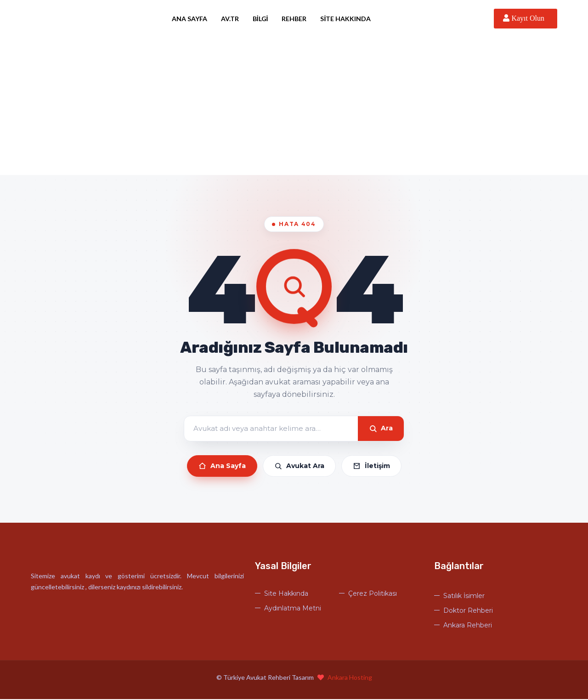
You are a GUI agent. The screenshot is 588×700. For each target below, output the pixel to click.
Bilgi (264, 19)
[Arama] (271, 429)
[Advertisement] (294, 107)
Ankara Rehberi (468, 626)
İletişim (371, 467)
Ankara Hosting (350, 678)
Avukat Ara (299, 467)
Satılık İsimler (464, 597)
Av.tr (234, 19)
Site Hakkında (350, 19)
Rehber (298, 19)
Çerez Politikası (373, 594)
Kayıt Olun (526, 19)
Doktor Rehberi (468, 611)
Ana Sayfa (193, 19)
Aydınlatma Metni (293, 609)
